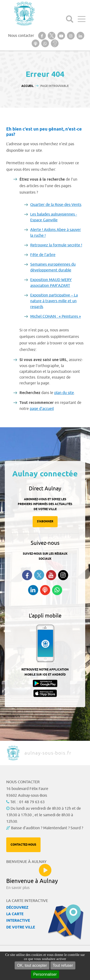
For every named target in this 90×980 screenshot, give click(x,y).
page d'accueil (42, 409)
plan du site (64, 393)
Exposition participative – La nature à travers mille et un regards (54, 301)
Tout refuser (63, 965)
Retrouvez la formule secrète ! (56, 245)
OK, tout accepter (32, 965)
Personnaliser (45, 974)
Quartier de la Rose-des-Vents (56, 205)
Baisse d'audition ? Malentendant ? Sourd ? (47, 828)
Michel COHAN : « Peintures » (56, 316)
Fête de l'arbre (43, 255)
